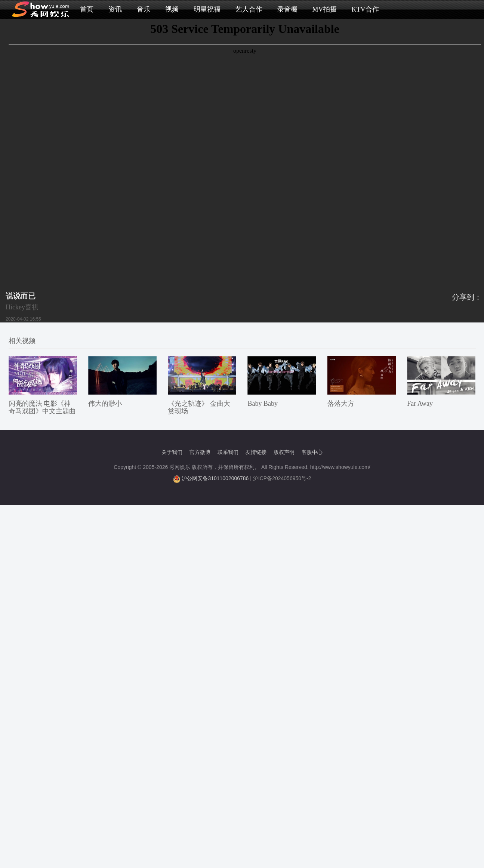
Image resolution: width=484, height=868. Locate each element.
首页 (87, 9)
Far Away (420, 404)
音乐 (144, 9)
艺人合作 (249, 9)
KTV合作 (365, 9)
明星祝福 (207, 9)
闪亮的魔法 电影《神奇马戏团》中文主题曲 (42, 407)
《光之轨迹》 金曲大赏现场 (199, 407)
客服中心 (312, 452)
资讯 (115, 9)
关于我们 (172, 452)
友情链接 (256, 452)
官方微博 (200, 452)
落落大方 (341, 404)
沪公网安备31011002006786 (215, 478)
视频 (172, 9)
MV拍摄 (325, 9)
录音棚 (287, 9)
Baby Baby (263, 404)
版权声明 (284, 452)
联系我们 (228, 452)
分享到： (467, 297)
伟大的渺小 (105, 404)
